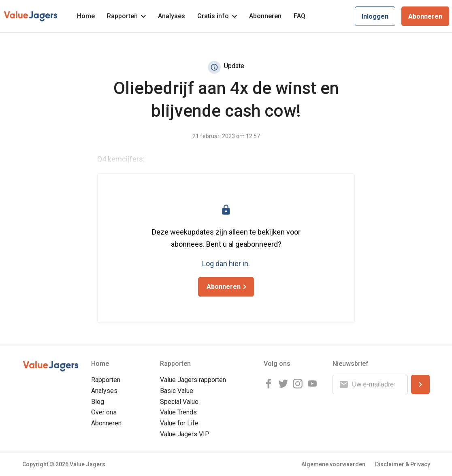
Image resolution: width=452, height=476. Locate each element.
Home (86, 16)
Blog (98, 402)
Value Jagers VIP (185, 434)
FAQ (300, 16)
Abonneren (265, 16)
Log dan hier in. (226, 264)
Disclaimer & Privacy (403, 464)
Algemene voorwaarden (333, 464)
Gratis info (217, 16)
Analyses (172, 16)
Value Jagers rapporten (193, 380)
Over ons (104, 412)
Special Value (179, 402)
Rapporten (126, 16)
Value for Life (179, 423)
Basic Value (177, 391)
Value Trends (178, 412)
